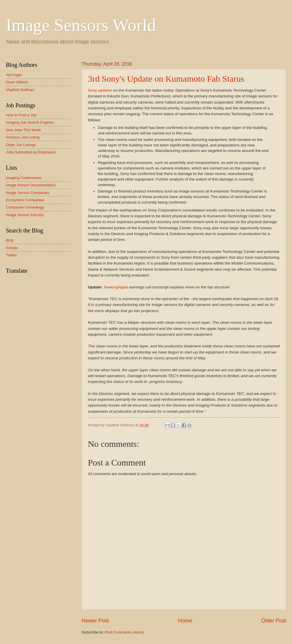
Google (12, 248)
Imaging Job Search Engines (30, 122)
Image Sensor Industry (25, 215)
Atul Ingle (14, 75)
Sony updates (100, 90)
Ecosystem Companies (25, 200)
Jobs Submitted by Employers (31, 152)
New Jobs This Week (23, 130)
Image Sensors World (81, 25)
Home (185, 621)
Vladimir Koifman (20, 90)
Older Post (274, 621)
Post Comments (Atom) (124, 632)
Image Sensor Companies (28, 193)
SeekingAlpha (116, 287)
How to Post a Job (21, 115)
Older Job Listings (21, 145)
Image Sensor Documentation (31, 185)
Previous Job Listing (23, 137)
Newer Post (95, 621)
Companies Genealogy (25, 207)
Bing (10, 240)
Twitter (11, 255)
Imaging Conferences (24, 178)
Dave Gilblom (17, 82)
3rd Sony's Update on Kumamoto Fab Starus (166, 79)
